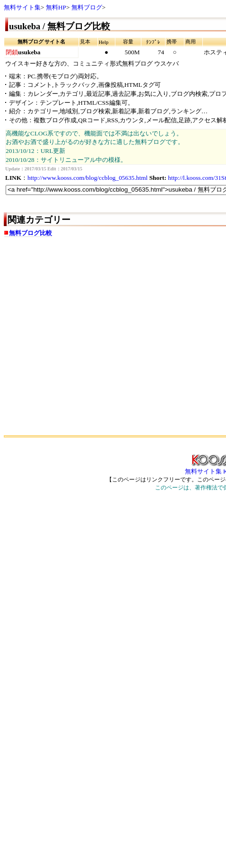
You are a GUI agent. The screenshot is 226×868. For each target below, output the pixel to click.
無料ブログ (87, 7)
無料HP (56, 7)
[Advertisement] (89, 340)
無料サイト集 (22, 7)
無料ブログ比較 (30, 233)
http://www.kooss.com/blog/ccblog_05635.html (87, 178)
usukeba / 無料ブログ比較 (60, 26)
